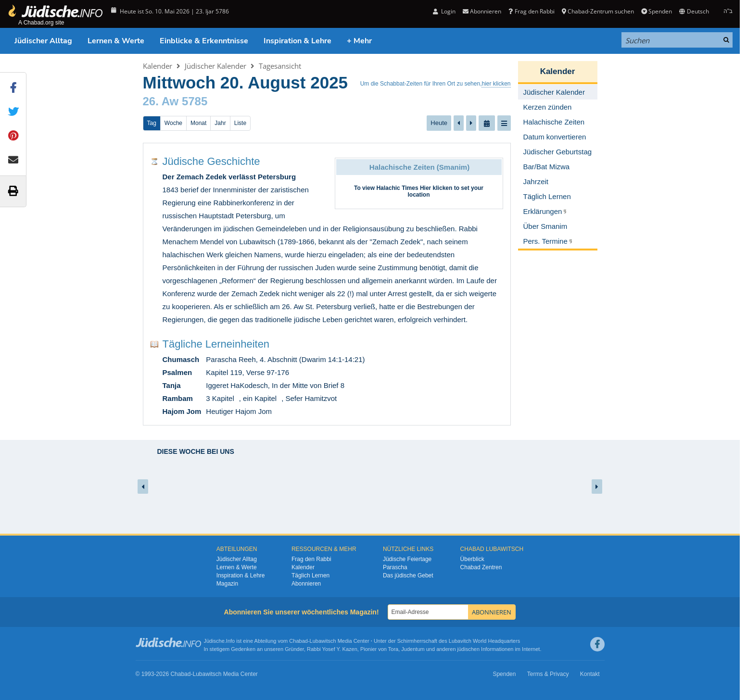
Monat (198, 123)
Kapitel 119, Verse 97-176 (247, 372)
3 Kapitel (220, 398)
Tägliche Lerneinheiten (216, 344)
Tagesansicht (280, 66)
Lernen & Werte (116, 41)
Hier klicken (436, 188)
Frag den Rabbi (531, 11)
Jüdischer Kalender (215, 66)
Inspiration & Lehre (298, 41)
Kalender (158, 66)
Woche (173, 123)
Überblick (472, 559)
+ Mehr (359, 41)
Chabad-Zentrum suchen (598, 11)
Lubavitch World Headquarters (484, 641)
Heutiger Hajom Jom (239, 411)
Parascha (395, 567)
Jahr (220, 123)
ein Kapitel (260, 398)
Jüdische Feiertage (407, 559)
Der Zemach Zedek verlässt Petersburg (229, 177)
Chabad (298, 641)
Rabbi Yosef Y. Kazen (332, 649)
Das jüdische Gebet (408, 575)
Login (444, 11)
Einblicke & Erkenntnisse (204, 41)
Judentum (413, 649)
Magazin (227, 584)
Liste (240, 123)
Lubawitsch (323, 641)
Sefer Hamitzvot (311, 398)
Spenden (657, 11)
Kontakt (590, 674)
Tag (152, 123)
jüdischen (468, 649)
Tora (393, 649)
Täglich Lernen (310, 575)
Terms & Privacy (548, 674)
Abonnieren (482, 11)
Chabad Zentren (481, 567)
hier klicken (496, 84)
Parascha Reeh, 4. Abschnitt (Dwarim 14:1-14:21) (285, 359)
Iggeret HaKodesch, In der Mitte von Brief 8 (275, 385)
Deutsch (694, 11)
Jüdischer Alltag (43, 41)
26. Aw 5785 (175, 101)
